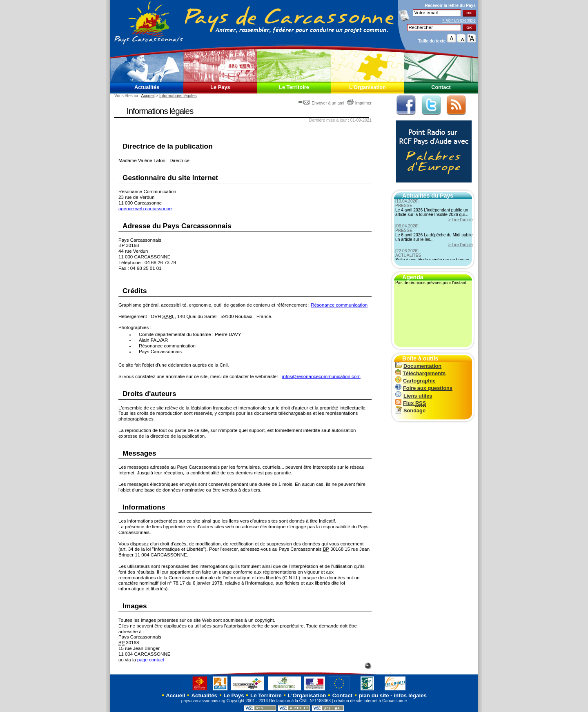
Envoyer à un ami (322, 103)
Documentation (418, 366)
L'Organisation (367, 87)
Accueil (148, 96)
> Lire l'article (461, 220)
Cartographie (415, 381)
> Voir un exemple (459, 20)
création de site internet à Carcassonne (370, 701)
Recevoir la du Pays (450, 6)
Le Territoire (294, 87)
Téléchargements (420, 373)
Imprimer (359, 103)
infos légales (410, 695)
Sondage (410, 411)
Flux (411, 403)
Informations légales (178, 96)
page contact (151, 660)
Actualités (147, 87)
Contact (441, 87)
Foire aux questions (424, 388)
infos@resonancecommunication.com (321, 376)
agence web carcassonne (145, 209)
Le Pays (220, 87)
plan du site (374, 695)
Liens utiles (414, 396)
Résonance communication (339, 305)
